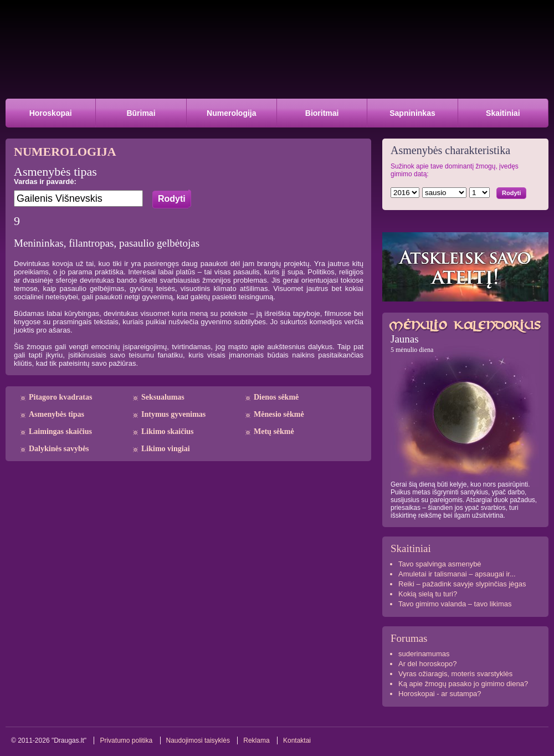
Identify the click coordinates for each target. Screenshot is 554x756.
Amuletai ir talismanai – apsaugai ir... (457, 574)
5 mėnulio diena (412, 350)
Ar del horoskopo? (428, 664)
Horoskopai (51, 113)
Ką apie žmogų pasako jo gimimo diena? (463, 684)
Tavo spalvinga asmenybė (440, 564)
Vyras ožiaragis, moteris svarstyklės (455, 674)
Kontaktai (297, 740)
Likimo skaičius (168, 431)
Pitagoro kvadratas (60, 397)
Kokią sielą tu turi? (428, 594)
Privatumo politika (126, 740)
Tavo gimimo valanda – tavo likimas (455, 604)
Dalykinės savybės (59, 449)
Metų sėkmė (274, 431)
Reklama (256, 740)
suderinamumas (424, 654)
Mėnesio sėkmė (279, 414)
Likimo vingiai (166, 449)
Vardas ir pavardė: (45, 182)
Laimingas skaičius (60, 431)
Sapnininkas (412, 113)
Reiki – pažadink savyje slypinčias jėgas (462, 584)
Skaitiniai (503, 113)
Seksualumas (163, 397)
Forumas (409, 638)
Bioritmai (322, 113)
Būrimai (141, 113)
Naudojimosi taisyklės (198, 740)
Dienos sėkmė (276, 397)
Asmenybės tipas (57, 414)
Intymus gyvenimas (173, 414)
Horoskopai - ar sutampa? (440, 694)
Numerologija (231, 113)
